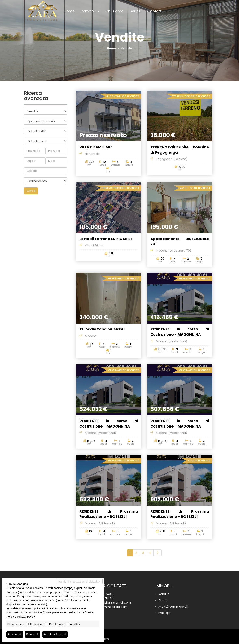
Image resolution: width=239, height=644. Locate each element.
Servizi (135, 11)
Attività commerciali (173, 607)
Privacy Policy (26, 617)
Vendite (164, 594)
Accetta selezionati (56, 634)
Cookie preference (54, 612)
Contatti (155, 11)
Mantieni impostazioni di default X (79, 582)
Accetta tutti (15, 634)
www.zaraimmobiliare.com (109, 607)
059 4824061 (104, 594)
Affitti (162, 600)
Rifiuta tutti (33, 634)
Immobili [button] (90, 11)
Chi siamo (115, 11)
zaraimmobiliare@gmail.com (110, 602)
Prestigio (164, 613)
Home (69, 11)
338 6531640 (105, 598)
